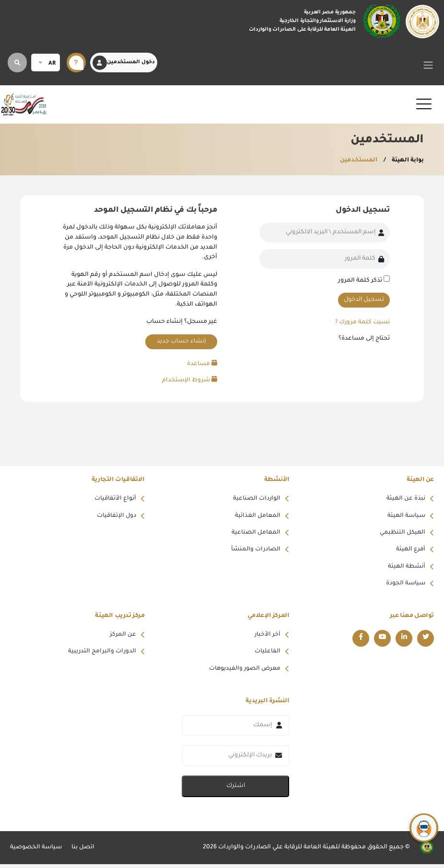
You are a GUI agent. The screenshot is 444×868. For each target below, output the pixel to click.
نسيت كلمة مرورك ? (362, 322)
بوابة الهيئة (407, 160)
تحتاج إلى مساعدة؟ (364, 339)
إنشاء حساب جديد (181, 342)
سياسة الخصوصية (37, 851)
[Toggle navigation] (428, 65)
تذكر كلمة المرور (360, 281)
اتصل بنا (84, 851)
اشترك (236, 790)
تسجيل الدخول (364, 300)
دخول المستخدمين (124, 63)
